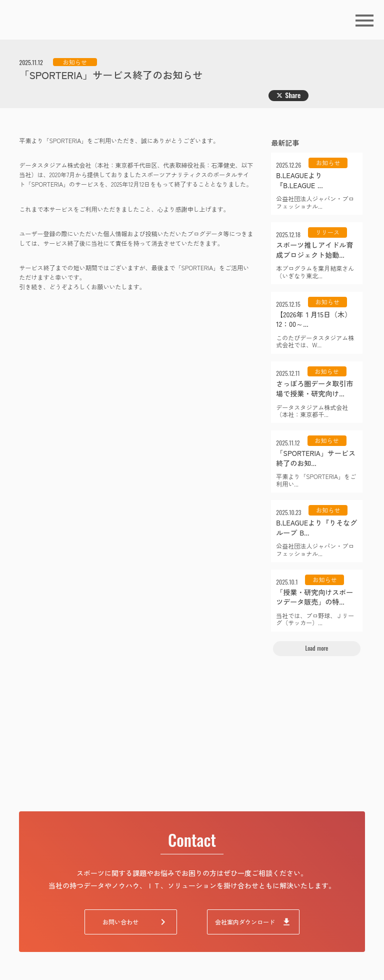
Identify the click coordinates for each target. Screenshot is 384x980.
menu (364, 21)
